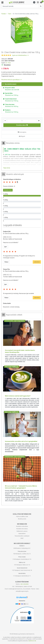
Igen (6, 247)
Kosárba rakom (22, 125)
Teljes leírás (7, 168)
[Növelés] (39, 121)
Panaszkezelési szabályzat (22, 536)
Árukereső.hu (22, 601)
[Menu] (34, 2)
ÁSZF (22, 538)
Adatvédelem (22, 534)
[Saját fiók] (38, 2)
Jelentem (37, 262)
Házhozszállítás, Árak (22, 516)
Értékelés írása (8, 190)
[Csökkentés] (5, 121)
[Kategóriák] (2, 2)
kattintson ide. (33, 641)
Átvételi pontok (22, 519)
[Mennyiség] (22, 121)
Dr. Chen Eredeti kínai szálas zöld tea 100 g (16, 234)
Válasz (6, 262)
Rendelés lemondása (22, 529)
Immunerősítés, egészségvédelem (15, 321)
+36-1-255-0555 (24, 584)
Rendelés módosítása (22, 526)
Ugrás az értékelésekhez (20, 55)
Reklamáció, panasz (22, 531)
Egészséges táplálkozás (12, 367)
